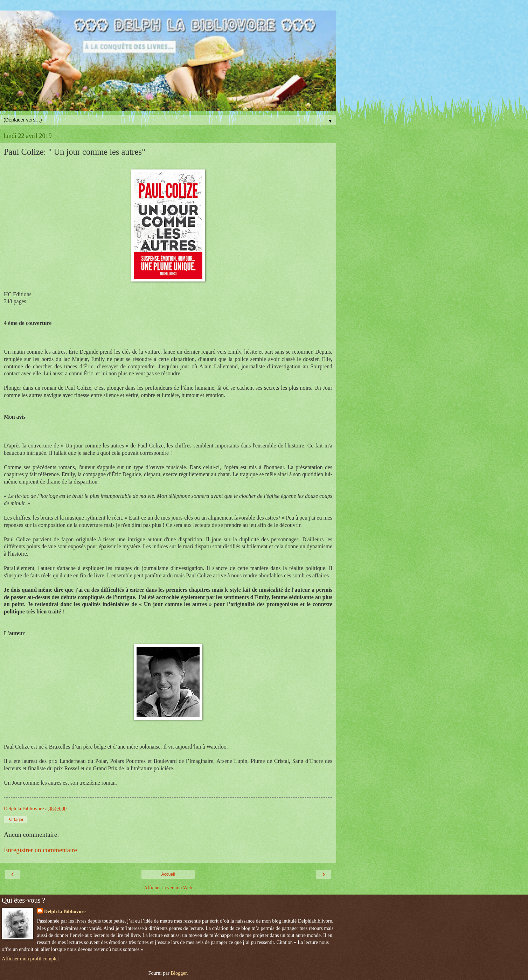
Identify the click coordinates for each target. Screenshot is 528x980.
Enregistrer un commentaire (40, 850)
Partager (15, 820)
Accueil (168, 874)
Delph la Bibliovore (65, 911)
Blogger (179, 973)
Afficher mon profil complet (30, 959)
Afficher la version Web (168, 888)
